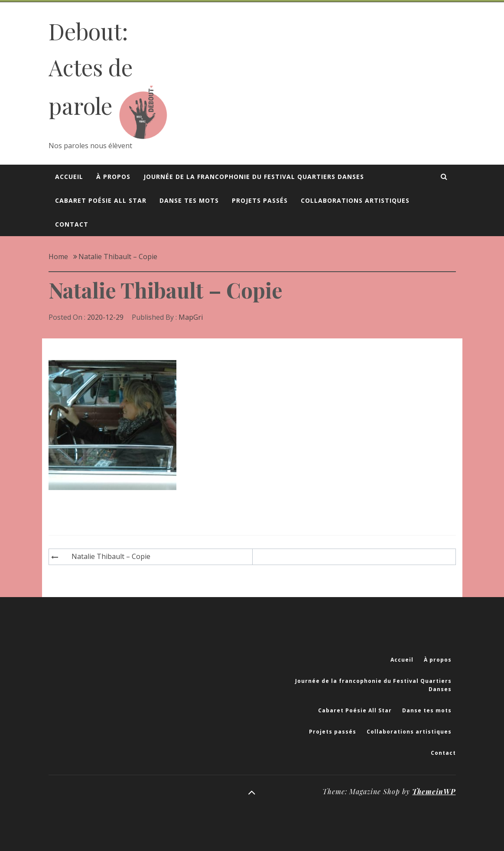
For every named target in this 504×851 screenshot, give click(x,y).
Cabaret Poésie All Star (101, 200)
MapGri (191, 317)
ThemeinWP (434, 791)
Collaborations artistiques (355, 200)
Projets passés (260, 200)
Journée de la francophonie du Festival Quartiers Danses (254, 177)
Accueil (69, 177)
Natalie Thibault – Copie (111, 556)
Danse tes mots (189, 200)
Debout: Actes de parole (91, 68)
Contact (72, 224)
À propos (113, 177)
